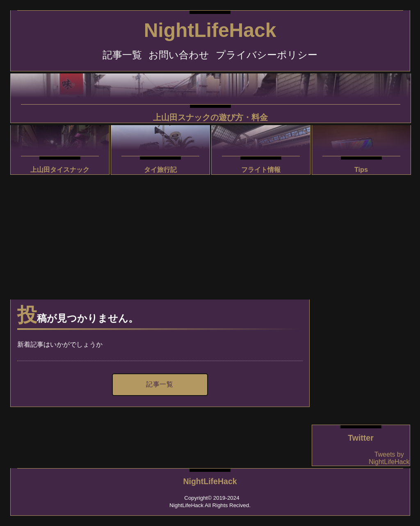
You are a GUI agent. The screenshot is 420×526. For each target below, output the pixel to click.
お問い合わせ (179, 55)
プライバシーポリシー (267, 55)
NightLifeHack (210, 30)
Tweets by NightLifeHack (389, 458)
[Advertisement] (160, 234)
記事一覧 (122, 55)
